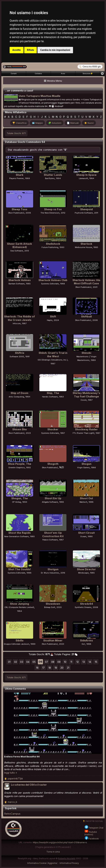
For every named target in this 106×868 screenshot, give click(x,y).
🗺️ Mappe (37, 123)
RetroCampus (12, 814)
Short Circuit (86, 533)
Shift (53, 316)
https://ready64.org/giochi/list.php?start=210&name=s (60, 842)
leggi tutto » (11, 773)
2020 (59, 607)
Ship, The (53, 393)
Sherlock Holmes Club (53, 280)
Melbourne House (83, 247)
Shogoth (53, 464)
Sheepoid (87, 209)
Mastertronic (83, 357)
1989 (27, 178)
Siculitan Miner (53, 640)
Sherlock (86, 244)
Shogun (87, 464)
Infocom (17, 323)
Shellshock (53, 244)
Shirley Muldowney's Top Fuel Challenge (86, 395)
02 (16, 662)
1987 (24, 323)
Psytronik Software (84, 213)
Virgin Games (83, 468)
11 (71, 662)
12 (78, 662)
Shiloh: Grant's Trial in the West (53, 355)
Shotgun (53, 569)
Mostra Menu (53, 81)
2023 (28, 433)
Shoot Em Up (53, 498)
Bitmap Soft (50, 607)
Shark (20, 175)
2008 (95, 320)
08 (53, 662)
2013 (27, 251)
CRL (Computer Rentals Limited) (19, 607)
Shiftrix (20, 353)
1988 (63, 284)
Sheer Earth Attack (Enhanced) (19, 245)
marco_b (12, 802)
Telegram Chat (94, 828)
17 (43, 668)
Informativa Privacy (69, 863)
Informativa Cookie (37, 863)
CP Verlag (16, 502)
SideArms (87, 640)
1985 (96, 247)
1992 (28, 468)
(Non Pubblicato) (16, 213)
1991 (27, 357)
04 (28, 662)
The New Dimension (50, 213)
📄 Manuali (73, 123)
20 (62, 668)
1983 (61, 397)
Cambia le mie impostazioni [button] (55, 50)
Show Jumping (19, 604)
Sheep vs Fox (53, 209)
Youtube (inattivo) (91, 833)
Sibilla (19, 640)
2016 (63, 573)
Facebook (92, 839)
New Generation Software (16, 536)
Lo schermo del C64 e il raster (29, 785)
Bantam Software (17, 284)
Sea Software (17, 251)
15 (96, 662)
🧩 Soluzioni (55, 123)
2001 (95, 287)
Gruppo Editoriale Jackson (16, 644)
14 (90, 662)
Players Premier (16, 178)
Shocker (53, 429)
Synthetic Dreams (83, 607)
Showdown (53, 604)
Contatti (14, 74)
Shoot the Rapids (20, 533)
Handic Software (50, 397)
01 (9, 662)
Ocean (83, 536)
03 (22, 662)
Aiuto (63, 74)
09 (59, 662)
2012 (63, 213)
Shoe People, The (20, 464)
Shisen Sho (20, 429)
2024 (56, 320)
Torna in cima (53, 852)
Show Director (86, 569)
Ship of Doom (19, 393)
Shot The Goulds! (20, 569)
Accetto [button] (17, 50)
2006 (28, 213)
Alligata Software (50, 502)
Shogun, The (20, 498)
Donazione (88, 74)
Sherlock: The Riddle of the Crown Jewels (19, 318)
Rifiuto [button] (31, 50)
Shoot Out (86, 498)
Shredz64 (87, 604)
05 (34, 662)
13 (84, 662)
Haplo (50, 320)
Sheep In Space (86, 175)
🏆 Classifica (19, 123)
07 (47, 662)
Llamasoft (83, 178)
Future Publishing (50, 247)
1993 (62, 247)
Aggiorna (52, 863)
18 (50, 668)
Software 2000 (17, 357)
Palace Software (50, 540)
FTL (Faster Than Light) (83, 433)
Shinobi (86, 353)
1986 (93, 468)
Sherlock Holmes (20, 280)
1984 (92, 178)
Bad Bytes (50, 178)
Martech (83, 502)
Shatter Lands (53, 175)
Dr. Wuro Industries (50, 573)
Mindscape (83, 573)
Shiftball (86, 316)
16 (37, 668)
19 (56, 668)
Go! (83, 644)
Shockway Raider (86, 429)
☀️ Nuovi (89, 123)
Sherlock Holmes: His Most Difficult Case (86, 282)
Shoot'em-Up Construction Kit (53, 534)
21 (68, 668)
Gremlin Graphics (17, 468)
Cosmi (84, 400)
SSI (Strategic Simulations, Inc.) (53, 360)
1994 (58, 178)
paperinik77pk (15, 779)
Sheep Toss (19, 209)
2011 (96, 213)
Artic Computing (16, 397)
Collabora (38, 74)
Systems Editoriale (50, 284)
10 (65, 662)
